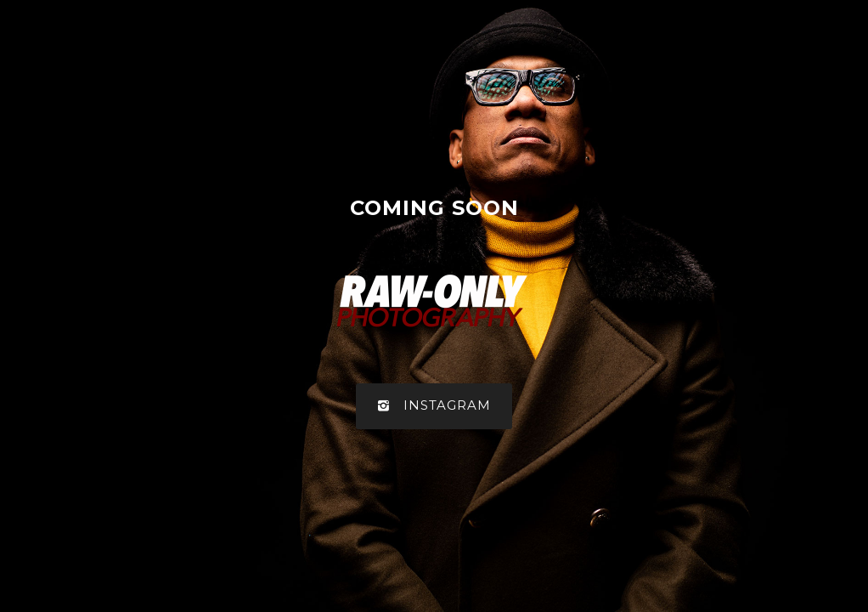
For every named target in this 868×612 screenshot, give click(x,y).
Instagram (434, 405)
